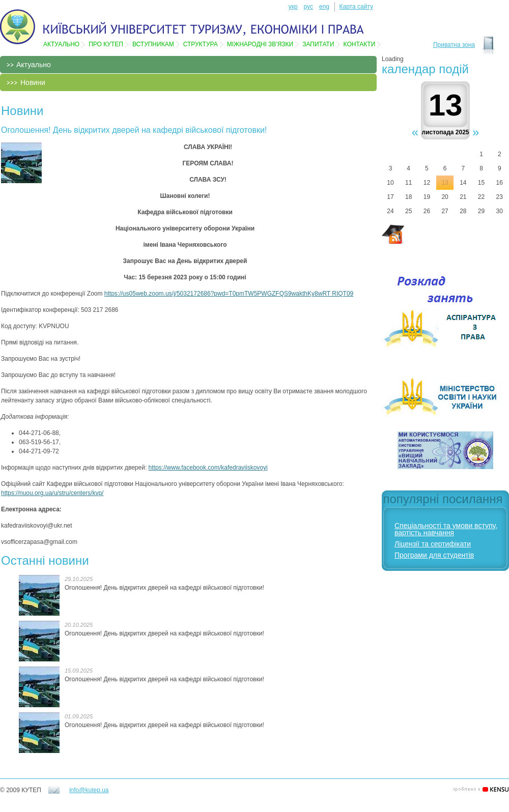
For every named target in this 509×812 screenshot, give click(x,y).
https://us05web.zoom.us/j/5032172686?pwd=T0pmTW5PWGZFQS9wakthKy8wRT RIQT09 (229, 294)
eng (324, 7)
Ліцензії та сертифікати (433, 544)
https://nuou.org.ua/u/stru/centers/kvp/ (52, 493)
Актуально (61, 44)
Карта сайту (356, 7)
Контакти (360, 44)
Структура (201, 44)
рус (308, 7)
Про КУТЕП (106, 44)
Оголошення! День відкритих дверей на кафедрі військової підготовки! (164, 588)
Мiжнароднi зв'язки (260, 44)
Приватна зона (454, 45)
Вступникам (153, 44)
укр (293, 7)
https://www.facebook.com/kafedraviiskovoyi (208, 468)
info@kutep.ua (89, 790)
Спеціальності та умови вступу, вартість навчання (446, 529)
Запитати (318, 44)
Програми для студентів (434, 555)
